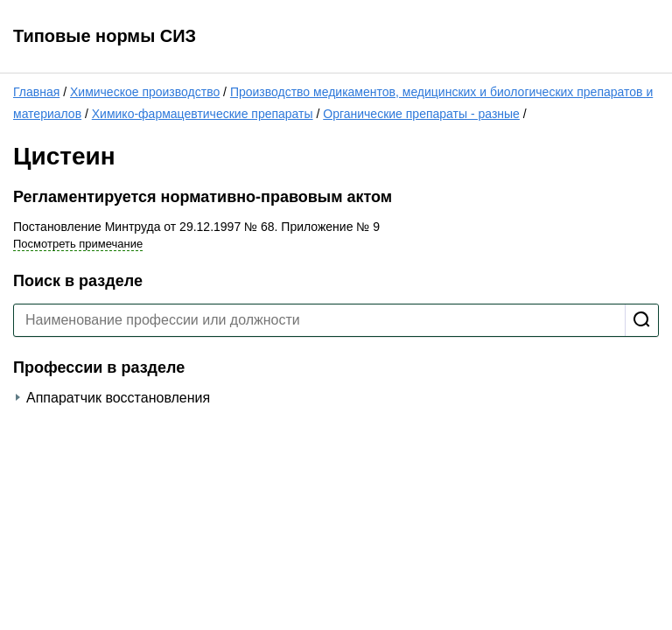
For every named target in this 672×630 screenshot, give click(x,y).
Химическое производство (145, 92)
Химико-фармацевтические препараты (203, 114)
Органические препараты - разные (421, 114)
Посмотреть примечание (78, 244)
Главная (36, 92)
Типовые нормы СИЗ (105, 36)
